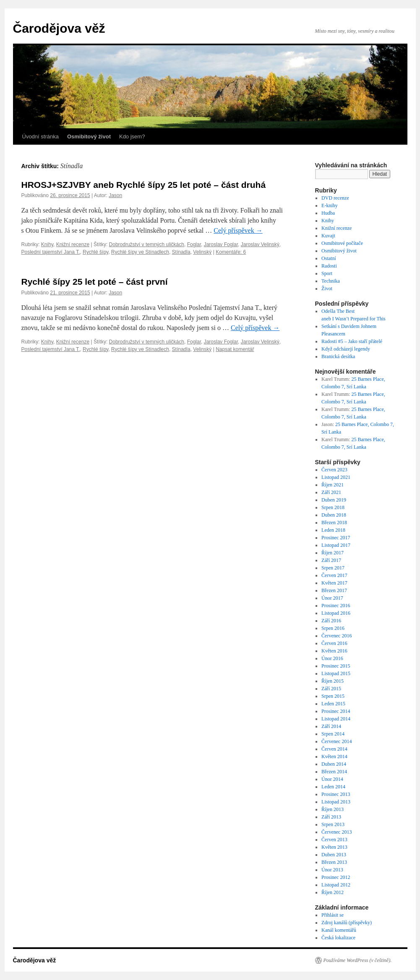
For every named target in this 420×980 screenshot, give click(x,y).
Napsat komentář (235, 349)
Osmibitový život (339, 251)
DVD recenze (335, 198)
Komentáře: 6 (231, 252)
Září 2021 (331, 492)
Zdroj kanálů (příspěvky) (347, 923)
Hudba (328, 213)
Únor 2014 (332, 779)
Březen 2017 (334, 590)
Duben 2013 (334, 855)
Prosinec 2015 (336, 666)
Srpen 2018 (333, 507)
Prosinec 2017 (336, 538)
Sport (327, 273)
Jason (115, 195)
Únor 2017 (332, 598)
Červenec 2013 (337, 832)
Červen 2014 (334, 749)
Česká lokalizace (338, 938)
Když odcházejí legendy (346, 349)
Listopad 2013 (336, 802)
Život (327, 289)
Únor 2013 (332, 870)
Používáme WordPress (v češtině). (358, 960)
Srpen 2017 (333, 568)
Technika (331, 281)
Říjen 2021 (333, 485)
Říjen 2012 (333, 892)
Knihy (47, 244)
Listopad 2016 (336, 613)
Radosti (329, 266)
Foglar (194, 244)
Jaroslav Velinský (260, 244)
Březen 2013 (334, 862)
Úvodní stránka (40, 136)
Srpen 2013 (333, 824)
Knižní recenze (73, 244)
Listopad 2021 (336, 477)
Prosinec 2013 (336, 794)
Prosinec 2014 (336, 711)
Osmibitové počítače (342, 243)
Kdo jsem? (132, 136)
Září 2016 (331, 621)
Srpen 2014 (333, 734)
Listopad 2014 (336, 719)
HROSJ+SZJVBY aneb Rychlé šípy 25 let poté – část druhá (144, 185)
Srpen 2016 (333, 628)
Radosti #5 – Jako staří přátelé (352, 341)
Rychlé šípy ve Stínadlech (140, 252)
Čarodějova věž (59, 28)
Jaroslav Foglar (221, 244)
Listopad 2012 (336, 885)
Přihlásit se (333, 915)
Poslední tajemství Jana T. (51, 252)
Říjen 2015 (333, 681)
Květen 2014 (334, 756)
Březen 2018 (334, 522)
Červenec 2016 (337, 636)
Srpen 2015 (333, 696)
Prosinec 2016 (336, 606)
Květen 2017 (334, 583)
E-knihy (330, 205)
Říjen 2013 (333, 809)
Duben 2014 (334, 764)
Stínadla (181, 252)
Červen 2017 (334, 575)
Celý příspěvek (238, 230)
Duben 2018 (334, 515)
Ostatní (329, 258)
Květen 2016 (334, 651)
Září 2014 (331, 726)
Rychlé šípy (95, 252)
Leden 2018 (333, 530)
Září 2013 (331, 817)
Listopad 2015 (336, 673)
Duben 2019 (334, 500)
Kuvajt (328, 236)
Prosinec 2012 (336, 877)
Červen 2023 (334, 470)
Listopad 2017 (336, 545)
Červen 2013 (334, 840)
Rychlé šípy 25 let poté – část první (95, 282)
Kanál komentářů (339, 930)
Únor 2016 (332, 658)
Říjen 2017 (333, 553)
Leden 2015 (333, 704)
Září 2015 (331, 689)
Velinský (202, 252)
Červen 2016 (334, 643)
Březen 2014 (334, 772)
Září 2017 (331, 560)
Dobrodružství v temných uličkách (147, 244)
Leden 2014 (333, 787)
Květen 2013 (334, 847)
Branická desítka (338, 356)
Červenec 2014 (337, 741)
